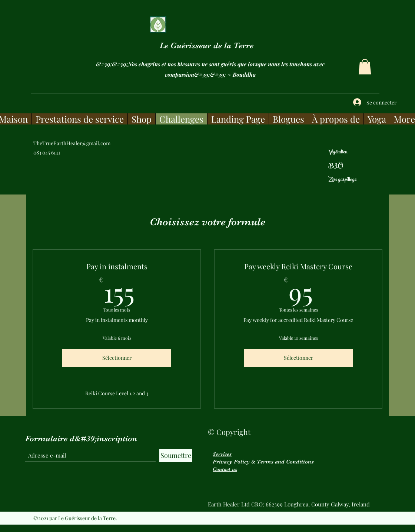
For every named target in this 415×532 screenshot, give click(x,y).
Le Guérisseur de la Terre (207, 45)
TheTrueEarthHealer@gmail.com (72, 143)
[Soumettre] (176, 455)
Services (222, 454)
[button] (365, 67)
